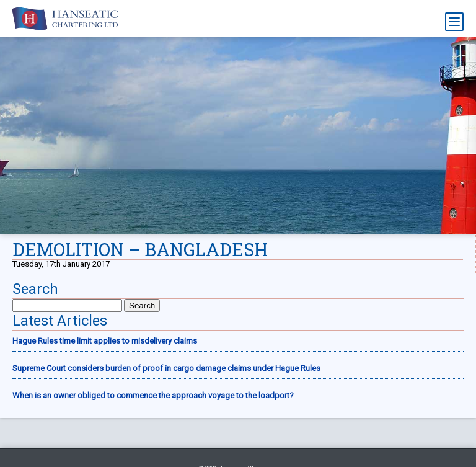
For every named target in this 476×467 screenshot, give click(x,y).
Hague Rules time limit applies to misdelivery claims (105, 341)
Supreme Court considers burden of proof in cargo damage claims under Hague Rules (166, 368)
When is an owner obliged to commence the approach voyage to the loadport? (153, 395)
